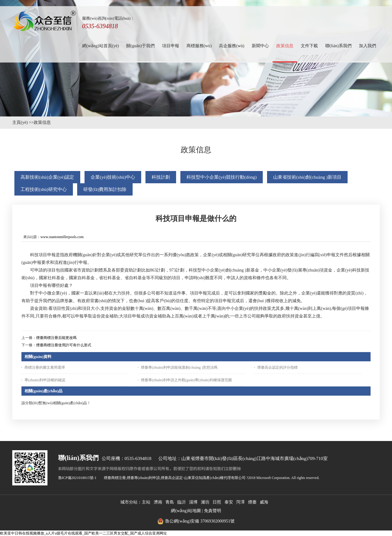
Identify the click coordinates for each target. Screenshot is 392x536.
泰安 (229, 502)
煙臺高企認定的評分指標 (277, 367)
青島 (170, 502)
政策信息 (42, 122)
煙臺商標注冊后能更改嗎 (56, 338)
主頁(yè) (20, 122)
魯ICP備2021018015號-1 (77, 478)
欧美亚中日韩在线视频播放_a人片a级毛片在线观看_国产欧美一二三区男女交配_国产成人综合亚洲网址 (83, 533)
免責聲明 (213, 511)
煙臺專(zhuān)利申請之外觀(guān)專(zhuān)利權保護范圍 (186, 380)
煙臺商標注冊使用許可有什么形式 (64, 345)
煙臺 (252, 502)
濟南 (158, 502)
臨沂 (182, 502)
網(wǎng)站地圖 (186, 511)
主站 (146, 502)
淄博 (193, 502)
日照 (217, 502)
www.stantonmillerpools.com (62, 237)
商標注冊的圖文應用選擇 (45, 367)
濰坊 (205, 502)
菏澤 (240, 502)
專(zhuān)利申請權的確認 (45, 380)
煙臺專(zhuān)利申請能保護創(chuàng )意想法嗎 (179, 367)
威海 (264, 502)
